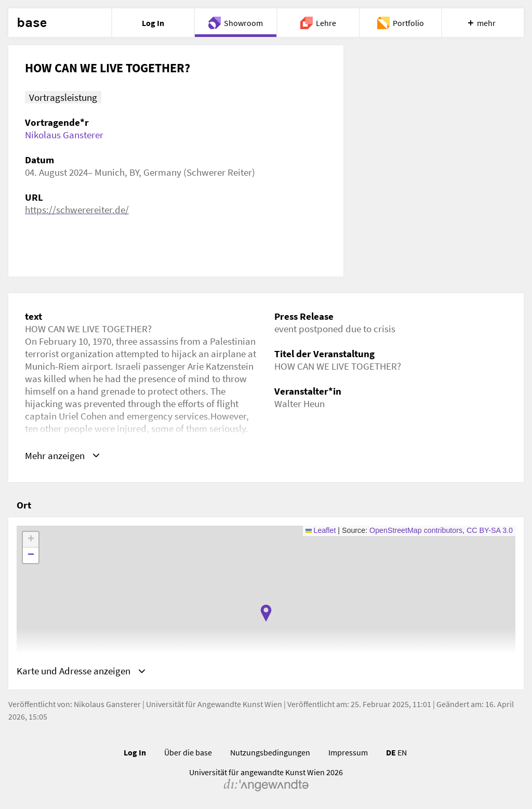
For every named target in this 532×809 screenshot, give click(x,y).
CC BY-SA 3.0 (490, 530)
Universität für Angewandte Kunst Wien (214, 704)
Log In (135, 752)
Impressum (348, 752)
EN (402, 752)
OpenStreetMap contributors (416, 530)
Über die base (188, 752)
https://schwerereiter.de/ (77, 210)
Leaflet (321, 530)
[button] (266, 613)
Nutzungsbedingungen (270, 752)
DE (391, 752)
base (32, 23)
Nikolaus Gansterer (64, 135)
